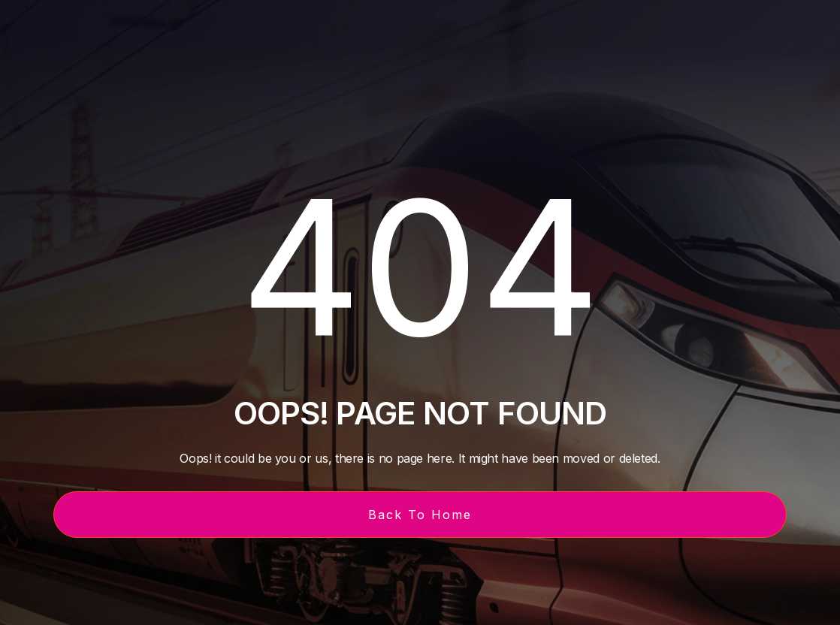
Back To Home (420, 515)
